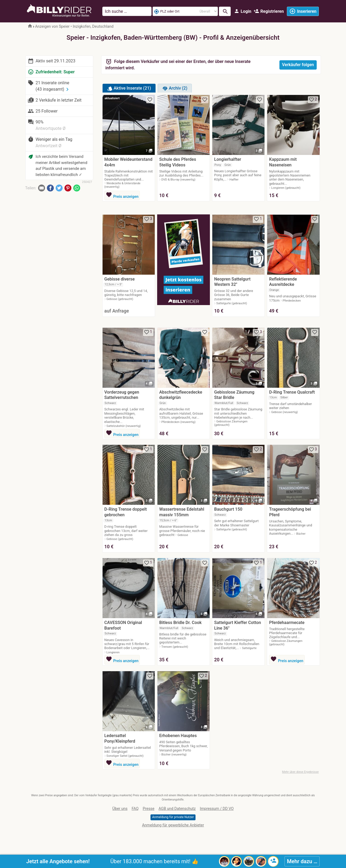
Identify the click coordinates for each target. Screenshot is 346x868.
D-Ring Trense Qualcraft (292, 392)
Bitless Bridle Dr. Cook (180, 623)
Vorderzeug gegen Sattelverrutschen (122, 395)
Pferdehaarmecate (287, 623)
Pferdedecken (292, 301)
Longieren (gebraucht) (286, 188)
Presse (149, 809)
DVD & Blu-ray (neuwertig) (178, 180)
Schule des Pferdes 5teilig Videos (178, 162)
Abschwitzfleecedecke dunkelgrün (181, 395)
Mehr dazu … (302, 861)
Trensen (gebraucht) (175, 647)
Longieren (113, 652)
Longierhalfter (228, 159)
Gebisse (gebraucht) (120, 299)
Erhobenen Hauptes (178, 736)
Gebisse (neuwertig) (284, 412)
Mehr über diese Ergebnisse (300, 772)
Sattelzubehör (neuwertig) (124, 426)
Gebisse (183, 535)
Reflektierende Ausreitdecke (283, 282)
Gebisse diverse (120, 279)
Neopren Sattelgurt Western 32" (232, 282)
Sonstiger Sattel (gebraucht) (125, 756)
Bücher (301, 534)
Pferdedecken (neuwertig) (178, 422)
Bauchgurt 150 (228, 509)
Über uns (120, 809)
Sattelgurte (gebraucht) (232, 303)
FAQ (135, 809)
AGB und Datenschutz (177, 809)
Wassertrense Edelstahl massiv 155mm (182, 512)
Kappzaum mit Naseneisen (283, 162)
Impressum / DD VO (217, 809)
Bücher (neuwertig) (174, 755)
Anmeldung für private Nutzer (173, 817)
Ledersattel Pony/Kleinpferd (120, 738)
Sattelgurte (249, 648)
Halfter (234, 180)
